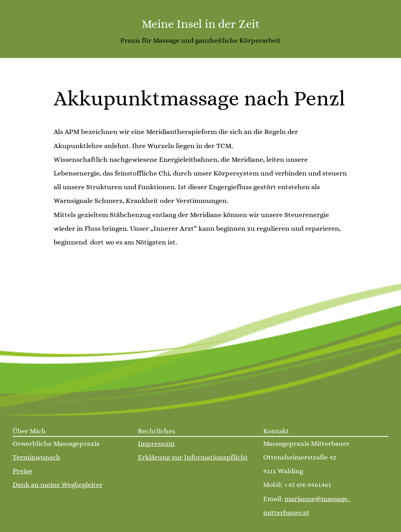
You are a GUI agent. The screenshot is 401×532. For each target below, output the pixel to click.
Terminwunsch (36, 457)
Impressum (156, 443)
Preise (22, 471)
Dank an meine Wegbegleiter (58, 485)
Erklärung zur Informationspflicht (193, 457)
